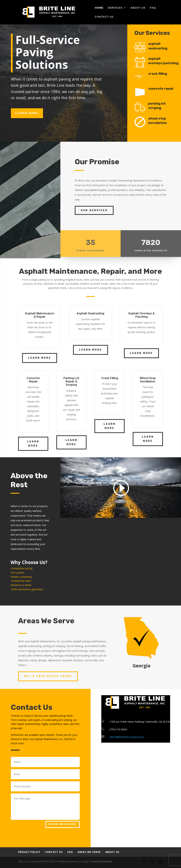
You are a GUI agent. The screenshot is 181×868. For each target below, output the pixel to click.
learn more (27, 113)
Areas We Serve (89, 852)
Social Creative (102, 861)
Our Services (94, 210)
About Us (138, 8)
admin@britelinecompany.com (127, 737)
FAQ (153, 8)
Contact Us (104, 17)
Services (115, 8)
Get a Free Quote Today (48, 676)
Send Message (63, 824)
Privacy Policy (29, 852)
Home (99, 8)
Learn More (40, 358)
